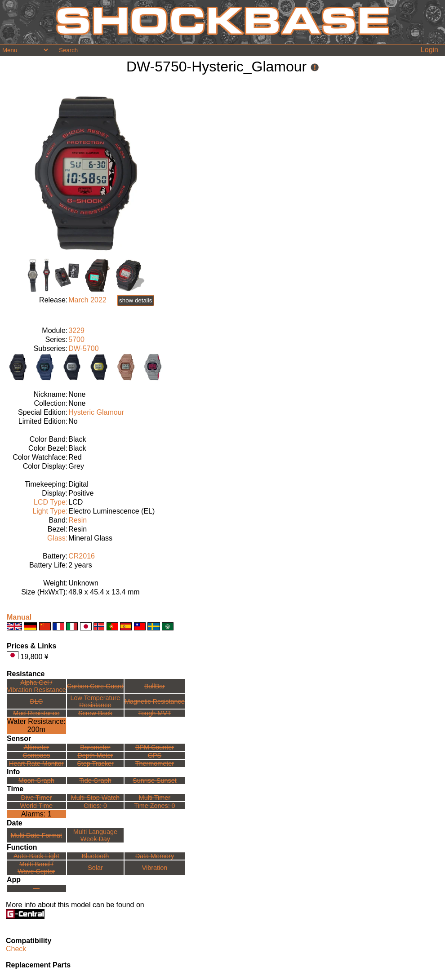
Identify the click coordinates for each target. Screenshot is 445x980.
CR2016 (82, 556)
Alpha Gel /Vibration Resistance (36, 686)
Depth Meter (95, 755)
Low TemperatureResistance (95, 701)
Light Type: (50, 511)
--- (36, 888)
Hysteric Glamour (96, 412)
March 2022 (87, 300)
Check (16, 949)
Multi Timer (155, 798)
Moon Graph (36, 780)
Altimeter (36, 747)
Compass (36, 755)
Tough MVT (155, 713)
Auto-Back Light (36, 856)
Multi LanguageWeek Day (95, 835)
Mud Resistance (36, 713)
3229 (76, 330)
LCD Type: (51, 502)
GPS (155, 755)
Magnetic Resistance (155, 701)
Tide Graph (95, 780)
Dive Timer (36, 798)
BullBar (155, 686)
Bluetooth (96, 856)
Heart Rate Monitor (36, 763)
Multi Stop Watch (95, 798)
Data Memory (155, 856)
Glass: (57, 538)
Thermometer (155, 763)
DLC (36, 701)
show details (136, 300)
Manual (19, 617)
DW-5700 (83, 348)
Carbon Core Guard (95, 686)
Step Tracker (95, 763)
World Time (37, 806)
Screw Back (95, 713)
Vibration (155, 868)
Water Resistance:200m (36, 725)
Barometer (95, 747)
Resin (78, 520)
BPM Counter (155, 747)
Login (429, 50)
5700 (76, 339)
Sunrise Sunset (155, 780)
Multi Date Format (36, 835)
